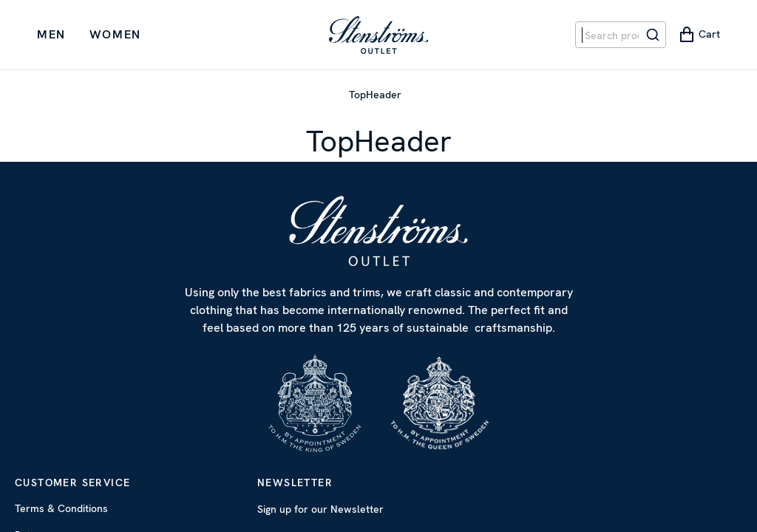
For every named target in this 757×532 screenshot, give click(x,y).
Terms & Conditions (61, 508)
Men (51, 34)
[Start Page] (378, 35)
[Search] (653, 35)
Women (115, 34)
